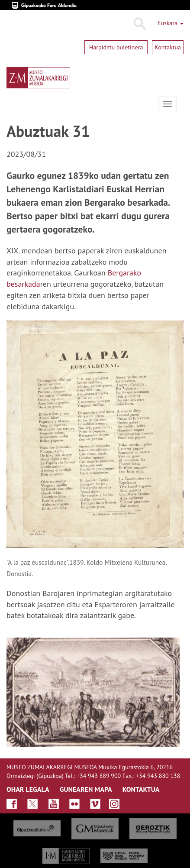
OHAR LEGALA (28, 789)
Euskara (171, 23)
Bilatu (139, 24)
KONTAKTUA (141, 789)
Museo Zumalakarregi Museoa (13, 104)
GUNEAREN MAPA (86, 789)
